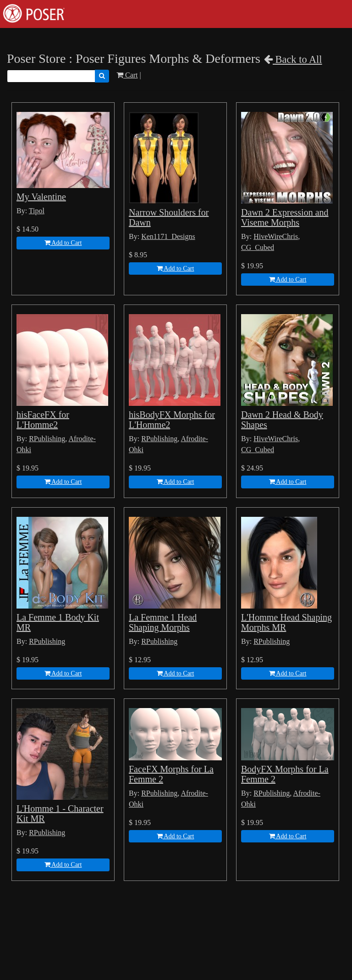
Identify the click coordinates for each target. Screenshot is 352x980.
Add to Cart (63, 243)
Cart (127, 75)
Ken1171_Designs (168, 236)
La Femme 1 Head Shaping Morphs (163, 622)
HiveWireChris (276, 236)
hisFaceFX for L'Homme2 (43, 420)
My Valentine (41, 197)
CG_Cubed (258, 247)
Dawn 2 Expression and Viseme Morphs (285, 217)
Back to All (293, 59)
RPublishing (47, 439)
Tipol (37, 211)
